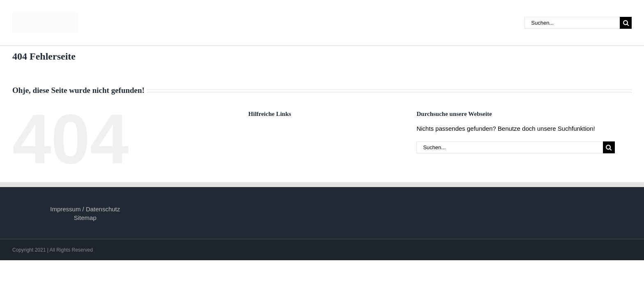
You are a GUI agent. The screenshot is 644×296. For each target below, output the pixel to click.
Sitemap (85, 218)
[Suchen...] (572, 23)
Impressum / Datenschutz (85, 209)
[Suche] (626, 23)
